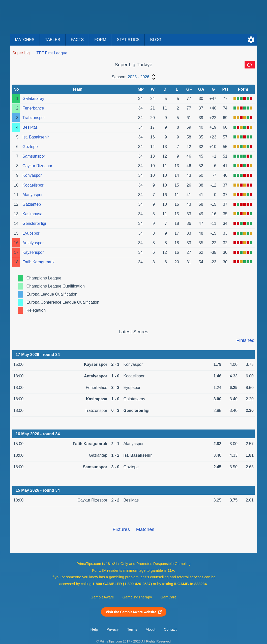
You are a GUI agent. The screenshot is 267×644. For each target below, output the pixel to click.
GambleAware (102, 597)
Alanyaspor (33, 195)
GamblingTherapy (137, 597)
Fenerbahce (33, 108)
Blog (156, 40)
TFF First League (52, 53)
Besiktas (30, 127)
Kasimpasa (32, 214)
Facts (77, 40)
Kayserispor (33, 252)
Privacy (112, 629)
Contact (170, 629)
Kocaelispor (33, 185)
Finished (245, 340)
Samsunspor (34, 156)
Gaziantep (32, 204)
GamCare (168, 597)
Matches (25, 40)
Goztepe (30, 147)
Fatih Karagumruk (38, 262)
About (151, 629)
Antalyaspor (33, 243)
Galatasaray (33, 99)
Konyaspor (32, 175)
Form (100, 40)
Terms (132, 629)
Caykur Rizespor (37, 166)
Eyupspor (31, 233)
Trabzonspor (34, 118)
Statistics (128, 40)
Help (94, 629)
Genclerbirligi (34, 223)
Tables (53, 40)
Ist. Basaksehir (36, 137)
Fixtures (121, 529)
